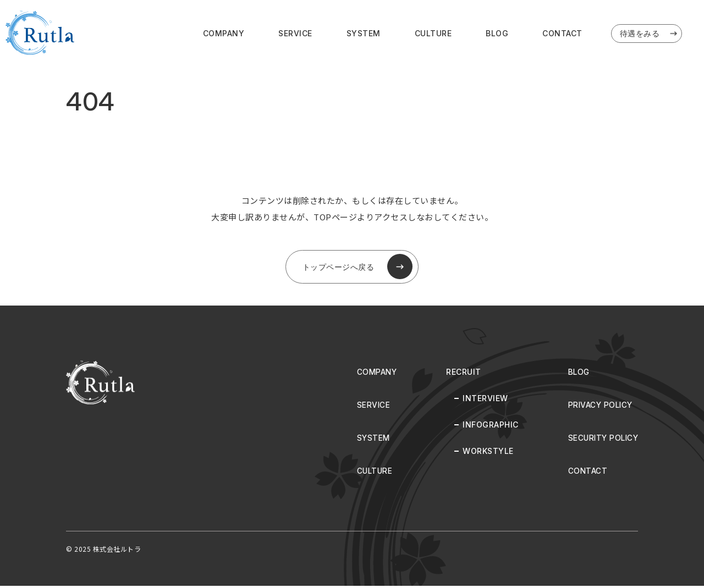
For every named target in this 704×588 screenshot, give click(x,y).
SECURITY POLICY (602, 440)
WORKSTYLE (485, 453)
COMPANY (224, 34)
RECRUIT (460, 374)
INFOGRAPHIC (487, 427)
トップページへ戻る (358, 268)
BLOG (497, 34)
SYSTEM (364, 34)
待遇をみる (650, 34)
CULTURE (433, 34)
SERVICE (295, 34)
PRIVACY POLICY (598, 407)
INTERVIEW (482, 400)
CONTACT (562, 34)
